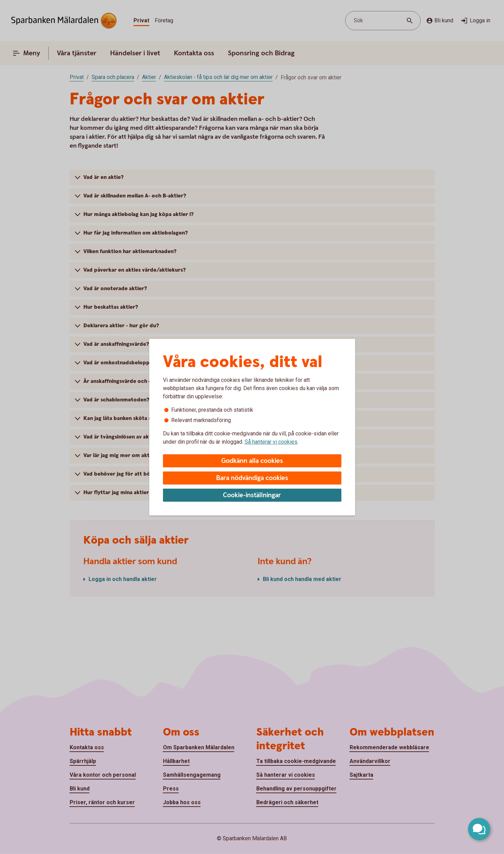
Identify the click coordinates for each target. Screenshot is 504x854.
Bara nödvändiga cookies (252, 478)
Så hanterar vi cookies (271, 442)
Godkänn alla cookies (252, 461)
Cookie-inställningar (252, 495)
